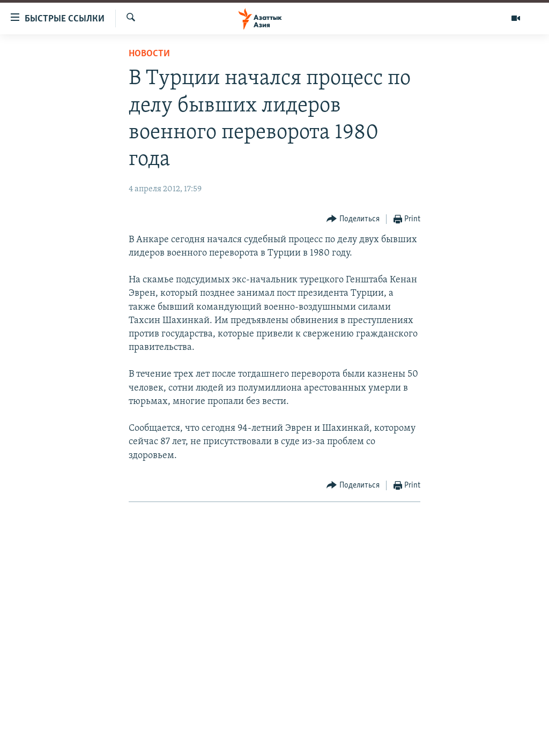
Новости (149, 54)
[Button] (353, 219)
